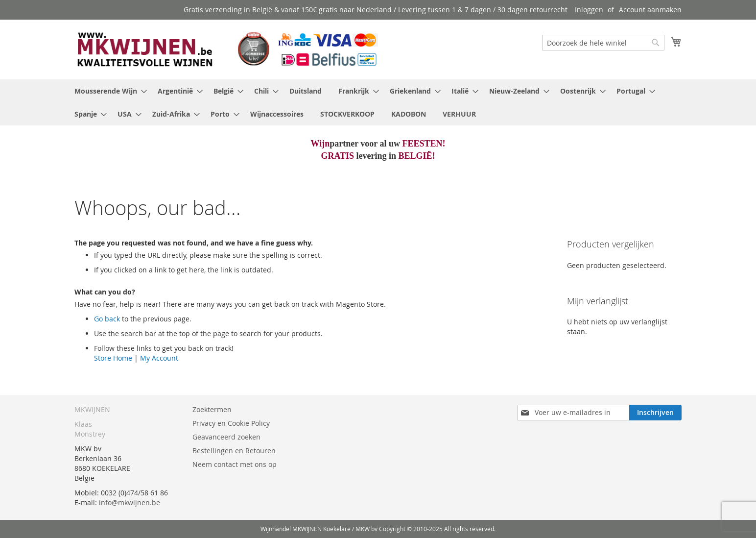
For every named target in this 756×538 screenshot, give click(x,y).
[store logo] (226, 49)
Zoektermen (212, 409)
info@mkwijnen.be (130, 502)
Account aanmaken (650, 10)
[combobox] (603, 43)
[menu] (378, 102)
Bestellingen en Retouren (234, 451)
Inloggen (589, 10)
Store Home (113, 358)
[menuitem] (108, 91)
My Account (159, 358)
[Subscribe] (655, 413)
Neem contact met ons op (235, 464)
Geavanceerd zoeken (226, 437)
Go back (107, 319)
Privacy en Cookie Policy (231, 423)
